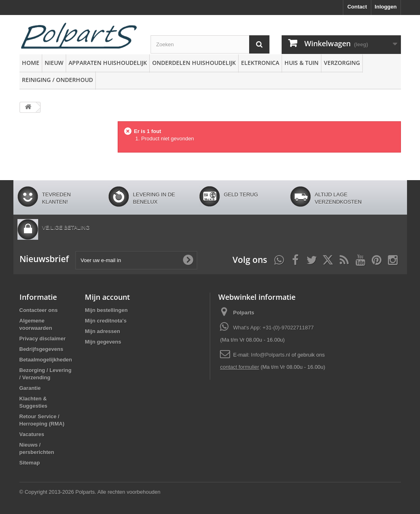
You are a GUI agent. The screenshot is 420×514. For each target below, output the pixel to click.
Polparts (243, 313)
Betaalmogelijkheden (46, 360)
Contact (357, 7)
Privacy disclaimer (43, 339)
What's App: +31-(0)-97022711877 (273, 328)
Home (31, 63)
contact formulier (239, 367)
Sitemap (30, 463)
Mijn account (107, 297)
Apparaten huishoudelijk (108, 63)
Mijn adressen (102, 331)
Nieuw (54, 63)
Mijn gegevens (103, 342)
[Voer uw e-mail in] (136, 260)
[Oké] (188, 260)
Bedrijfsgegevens (41, 349)
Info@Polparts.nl (271, 355)
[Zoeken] (259, 44)
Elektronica (260, 63)
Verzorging (342, 63)
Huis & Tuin (302, 63)
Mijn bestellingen (106, 310)
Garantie (30, 388)
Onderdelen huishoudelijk (194, 63)
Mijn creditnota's (106, 321)
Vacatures (32, 434)
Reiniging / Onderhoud (57, 80)
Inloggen (386, 7)
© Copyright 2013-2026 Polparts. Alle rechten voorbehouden (90, 492)
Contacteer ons (39, 310)
